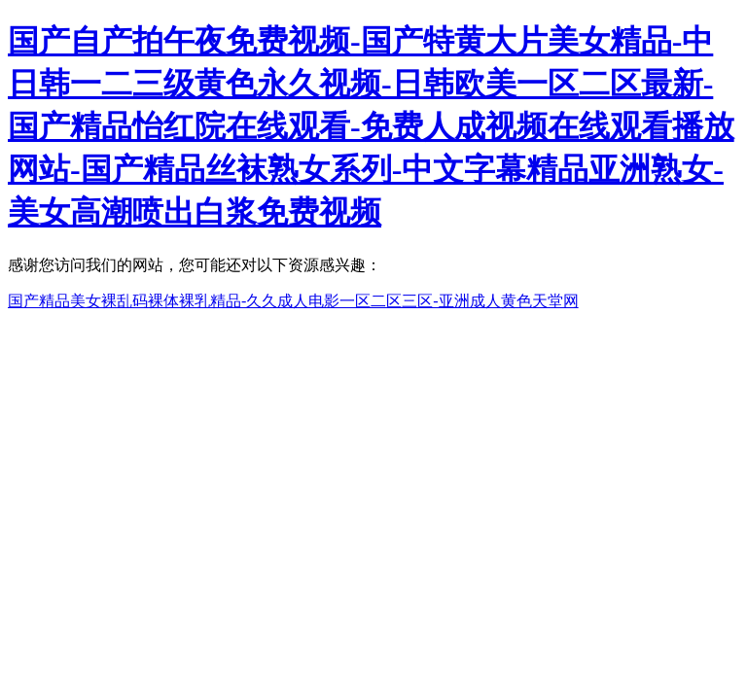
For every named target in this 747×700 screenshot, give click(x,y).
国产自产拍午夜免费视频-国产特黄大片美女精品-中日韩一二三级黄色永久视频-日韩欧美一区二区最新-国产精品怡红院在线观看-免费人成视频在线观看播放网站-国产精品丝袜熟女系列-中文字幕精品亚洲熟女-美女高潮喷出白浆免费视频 (371, 126)
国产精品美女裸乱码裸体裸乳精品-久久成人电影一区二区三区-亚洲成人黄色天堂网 (293, 301)
